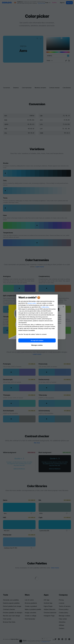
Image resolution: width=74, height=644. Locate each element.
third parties (52, 309)
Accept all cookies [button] (37, 340)
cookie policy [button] (45, 307)
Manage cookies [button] (37, 345)
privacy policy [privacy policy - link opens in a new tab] (32, 303)
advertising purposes (41, 317)
